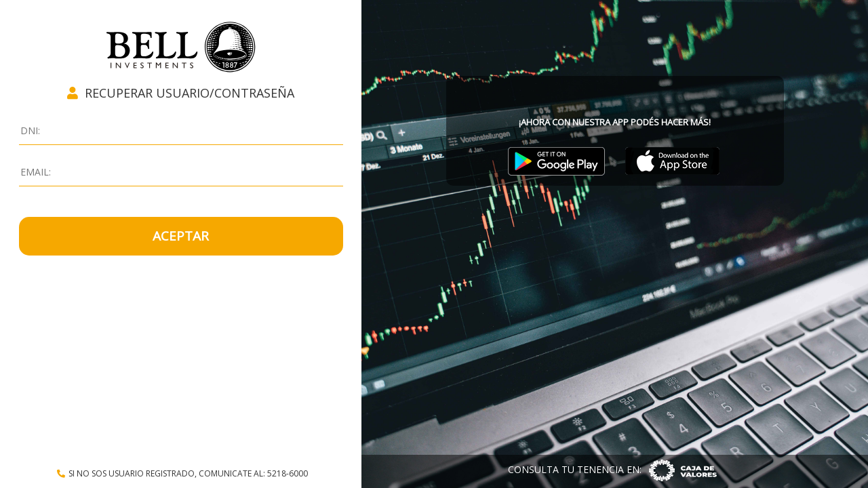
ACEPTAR (181, 236)
